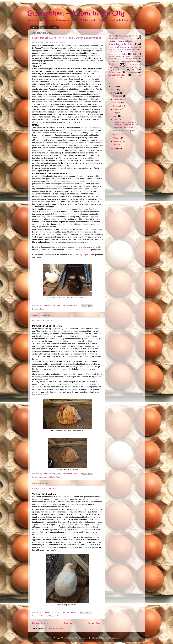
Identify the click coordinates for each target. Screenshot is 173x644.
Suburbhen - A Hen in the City (76, 13)
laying (119, 59)
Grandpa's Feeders (131, 52)
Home (35, 28)
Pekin (59, 477)
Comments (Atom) (54, 628)
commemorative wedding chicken (121, 43)
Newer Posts (40, 623)
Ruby (115, 70)
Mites (111, 62)
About (44, 28)
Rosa (45, 616)
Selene (123, 70)
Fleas (119, 52)
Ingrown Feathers (115, 56)
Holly (53, 477)
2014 (114, 90)
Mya (118, 62)
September (119, 106)
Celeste (113, 38)
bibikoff (96, 638)
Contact (54, 28)
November (118, 99)
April (116, 135)
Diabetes (123, 47)
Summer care (115, 72)
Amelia (122, 36)
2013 (114, 93)
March (116, 138)
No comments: (70, 305)
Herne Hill (112, 54)
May (115, 119)
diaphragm (134, 47)
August (117, 109)
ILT (71, 497)
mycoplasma (130, 61)
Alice (111, 36)
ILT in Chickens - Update (44, 489)
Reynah (128, 67)
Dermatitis (44, 477)
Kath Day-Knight (81, 255)
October (117, 103)
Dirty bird (112, 49)
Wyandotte (54, 616)
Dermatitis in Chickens (43, 321)
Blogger (116, 638)
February (117, 141)
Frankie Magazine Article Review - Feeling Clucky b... (126, 123)
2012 (114, 149)
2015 (114, 86)
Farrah (121, 49)
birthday (135, 36)
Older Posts (95, 623)
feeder (111, 52)
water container (132, 72)
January (117, 145)
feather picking (132, 49)
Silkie (52, 232)
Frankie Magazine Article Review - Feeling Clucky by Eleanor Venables (67, 38)
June (116, 116)
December (118, 96)
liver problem (131, 59)
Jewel (127, 56)
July (115, 113)
